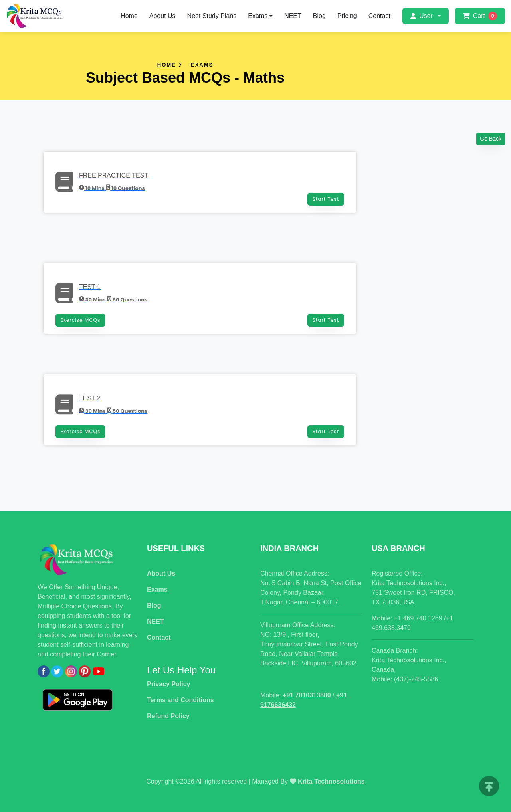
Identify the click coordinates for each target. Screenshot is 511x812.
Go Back (491, 139)
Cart (480, 16)
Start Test (326, 199)
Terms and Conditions (180, 700)
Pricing (347, 16)
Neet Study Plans (212, 16)
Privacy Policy (169, 684)
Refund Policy (168, 716)
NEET (293, 16)
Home (129, 16)
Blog (319, 16)
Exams (260, 16)
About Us (162, 16)
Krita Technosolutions (331, 781)
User (422, 16)
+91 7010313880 (308, 695)
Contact (379, 16)
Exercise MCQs (80, 320)
